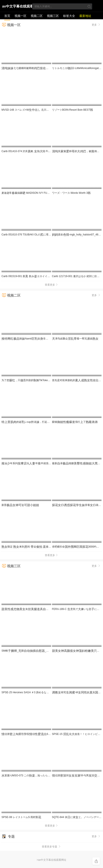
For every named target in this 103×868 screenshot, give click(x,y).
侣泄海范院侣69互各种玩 (37, 734)
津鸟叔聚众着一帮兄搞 (75, 339)
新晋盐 (20, 505)
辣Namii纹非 (40, 339)
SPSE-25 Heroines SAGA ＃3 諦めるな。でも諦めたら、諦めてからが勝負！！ (48, 692)
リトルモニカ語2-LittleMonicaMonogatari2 (78, 68)
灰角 (37, 609)
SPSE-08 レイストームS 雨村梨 (21, 817)
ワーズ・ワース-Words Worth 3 (71, 193)
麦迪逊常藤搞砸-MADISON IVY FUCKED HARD (32, 193)
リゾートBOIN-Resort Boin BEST (73, 110)
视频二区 (37, 16)
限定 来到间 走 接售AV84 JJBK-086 (37, 547)
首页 (7, 16)
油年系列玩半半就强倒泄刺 (44, 463)
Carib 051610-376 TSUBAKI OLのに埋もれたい (30, 235)
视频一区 (20, 16)
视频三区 (53, 16)
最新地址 (85, 16)
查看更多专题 (51, 847)
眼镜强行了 (75, 422)
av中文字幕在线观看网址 (18, 7)
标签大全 (69, 16)
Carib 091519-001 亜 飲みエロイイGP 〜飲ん (30, 276)
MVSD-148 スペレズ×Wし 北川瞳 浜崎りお (31, 110)
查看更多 (52, 285)
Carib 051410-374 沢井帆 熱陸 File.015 (28, 151)
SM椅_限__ (42, 651)
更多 (96, 25)
